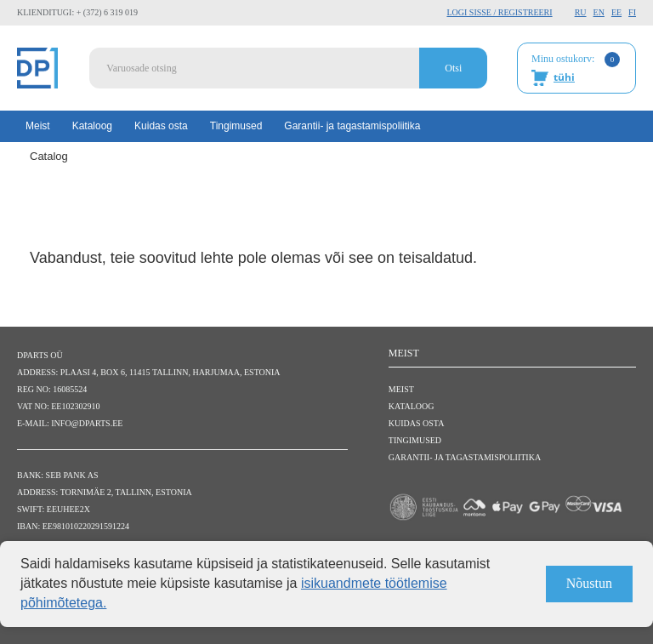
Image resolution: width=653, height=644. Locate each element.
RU (581, 12)
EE (616, 12)
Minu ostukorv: (576, 69)
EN (599, 12)
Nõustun (589, 583)
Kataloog (92, 126)
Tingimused (236, 126)
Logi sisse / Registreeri (499, 12)
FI (632, 12)
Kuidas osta (161, 126)
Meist (38, 126)
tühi (564, 77)
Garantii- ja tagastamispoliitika (352, 126)
